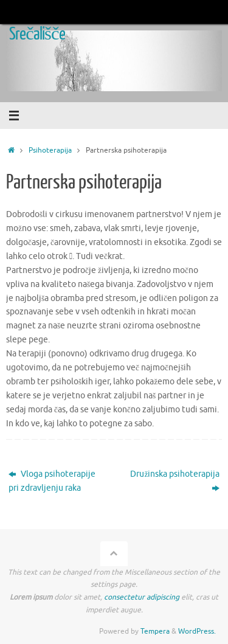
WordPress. (197, 631)
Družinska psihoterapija (175, 481)
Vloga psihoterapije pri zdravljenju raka (52, 481)
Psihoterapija (50, 150)
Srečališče (37, 34)
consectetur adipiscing (142, 597)
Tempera (155, 631)
